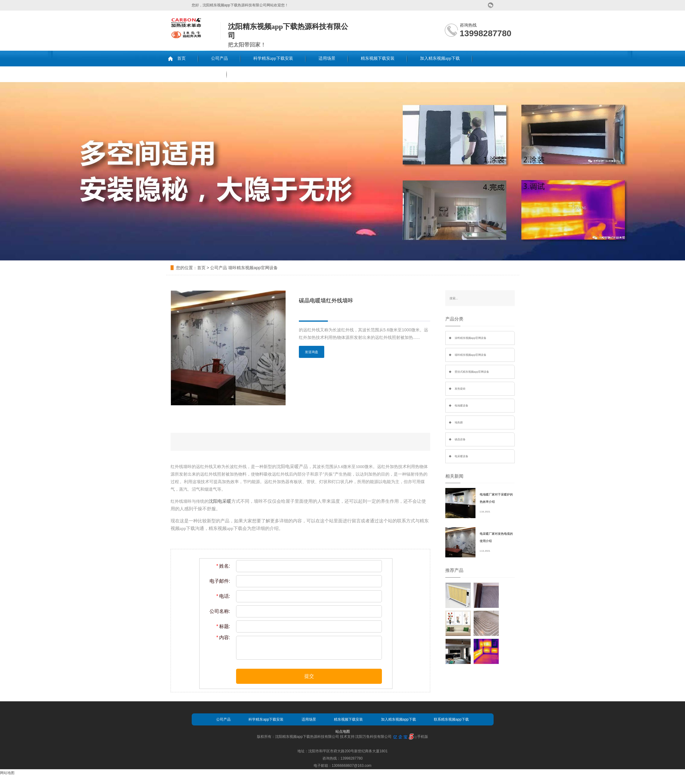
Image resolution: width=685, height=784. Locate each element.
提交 (309, 676)
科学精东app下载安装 (273, 58)
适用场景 (327, 58)
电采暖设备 (461, 456)
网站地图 (7, 773)
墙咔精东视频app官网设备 (253, 268)
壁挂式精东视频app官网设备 (472, 372)
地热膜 (459, 422)
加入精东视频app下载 (440, 58)
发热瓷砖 (460, 389)
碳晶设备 (460, 439)
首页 (181, 58)
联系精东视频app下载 (194, 74)
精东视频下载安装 (378, 58)
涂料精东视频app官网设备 (471, 338)
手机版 (423, 737)
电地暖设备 (461, 406)
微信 (491, 5)
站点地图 (343, 731)
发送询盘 (312, 352)
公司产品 (219, 58)
